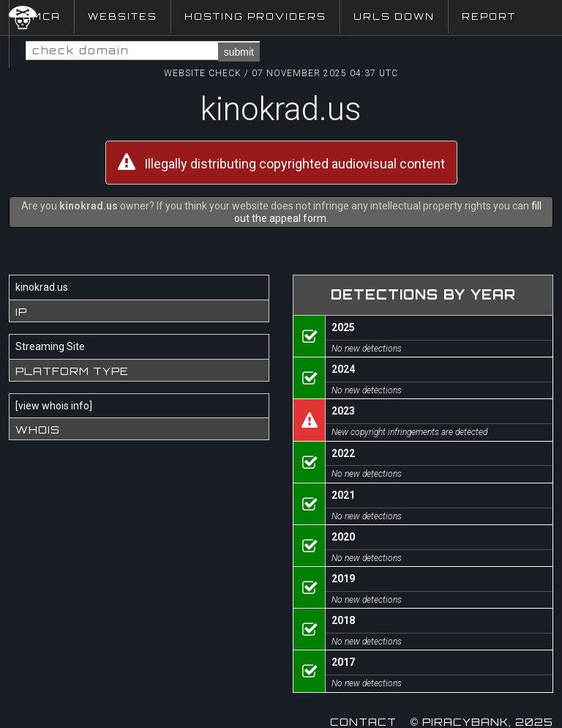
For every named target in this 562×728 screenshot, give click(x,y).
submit (239, 52)
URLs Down (394, 16)
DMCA (42, 16)
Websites (123, 16)
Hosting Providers (255, 16)
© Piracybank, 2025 (482, 722)
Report (489, 16)
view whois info (54, 406)
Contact (363, 722)
